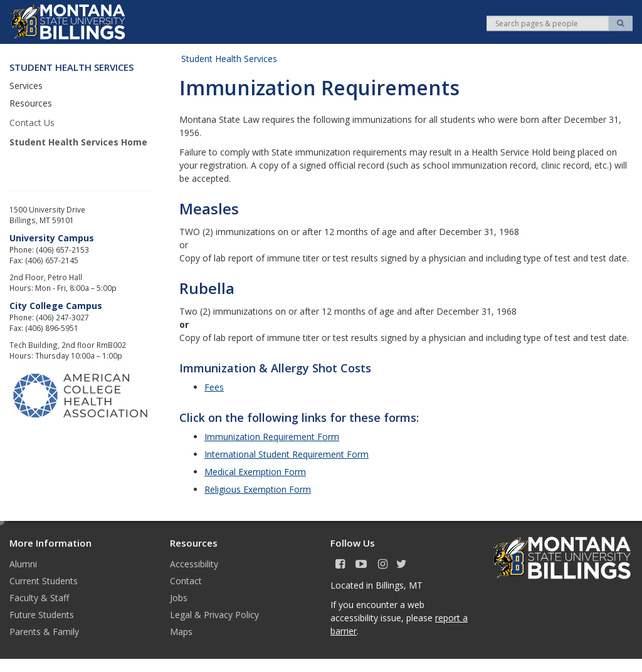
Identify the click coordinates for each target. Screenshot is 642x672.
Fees (214, 387)
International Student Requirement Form (287, 454)
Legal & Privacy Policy (214, 615)
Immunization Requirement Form (272, 437)
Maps (181, 632)
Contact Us (32, 123)
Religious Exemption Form (258, 489)
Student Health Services (229, 59)
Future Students (42, 615)
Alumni (23, 564)
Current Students (44, 581)
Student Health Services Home (78, 142)
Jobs (179, 598)
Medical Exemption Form (255, 472)
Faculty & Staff (39, 598)
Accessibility (194, 564)
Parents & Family (44, 632)
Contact (186, 581)
